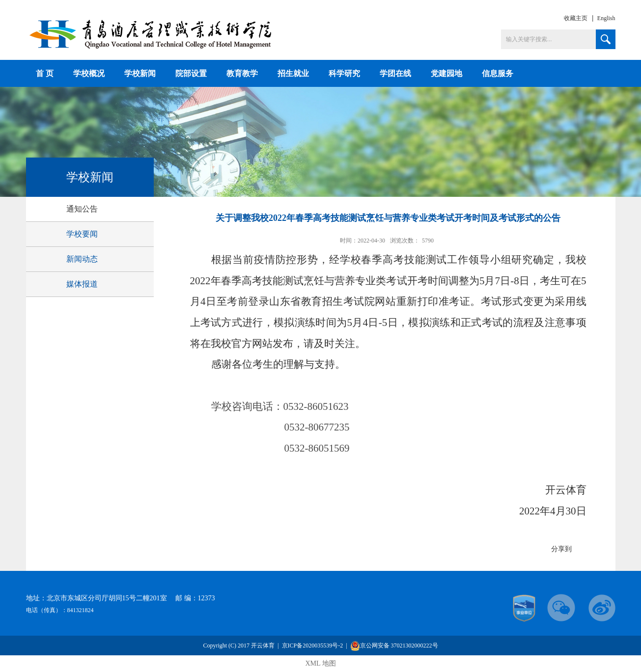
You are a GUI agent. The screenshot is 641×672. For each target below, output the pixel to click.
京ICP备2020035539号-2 (313, 645)
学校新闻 (140, 73)
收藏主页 (576, 18)
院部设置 (191, 73)
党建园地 (446, 73)
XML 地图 (320, 663)
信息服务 (498, 73)
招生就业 (293, 73)
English (606, 18)
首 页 (45, 73)
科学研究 (344, 73)
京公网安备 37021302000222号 (394, 646)
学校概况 (89, 73)
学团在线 (395, 73)
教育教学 (242, 73)
